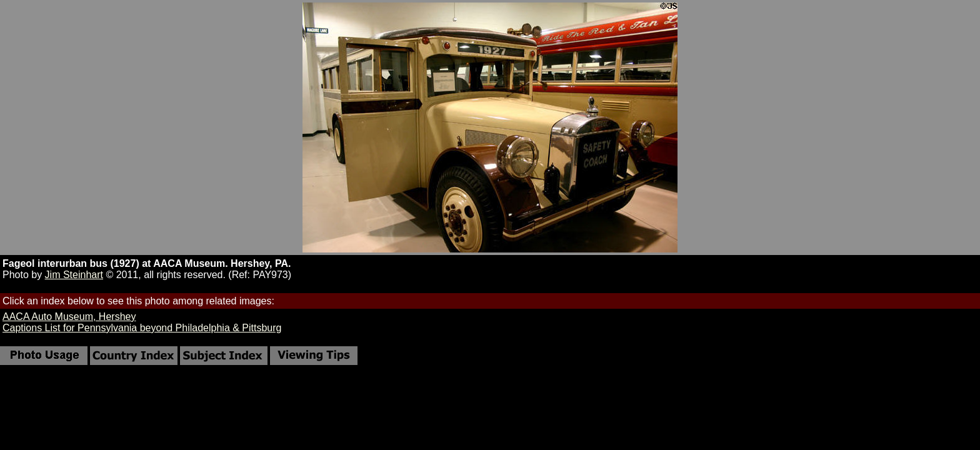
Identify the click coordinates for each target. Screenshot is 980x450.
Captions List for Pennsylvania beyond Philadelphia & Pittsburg (142, 328)
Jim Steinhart (74, 275)
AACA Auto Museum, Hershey (69, 317)
